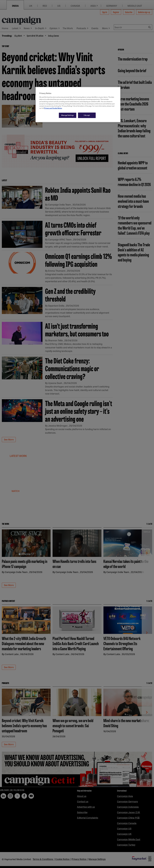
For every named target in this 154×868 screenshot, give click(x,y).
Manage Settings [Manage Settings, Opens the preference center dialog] (68, 115)
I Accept (87, 115)
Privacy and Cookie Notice (53, 108)
